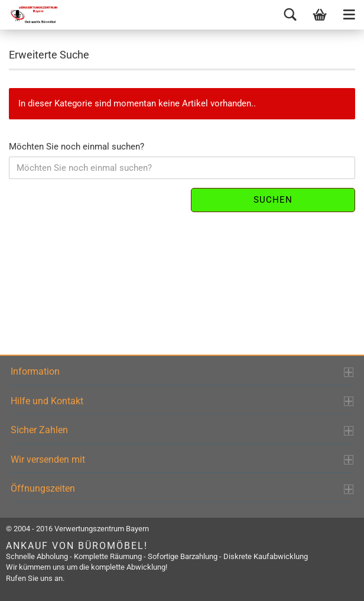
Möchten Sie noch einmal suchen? (77, 147)
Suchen (273, 200)
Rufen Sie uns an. (35, 578)
